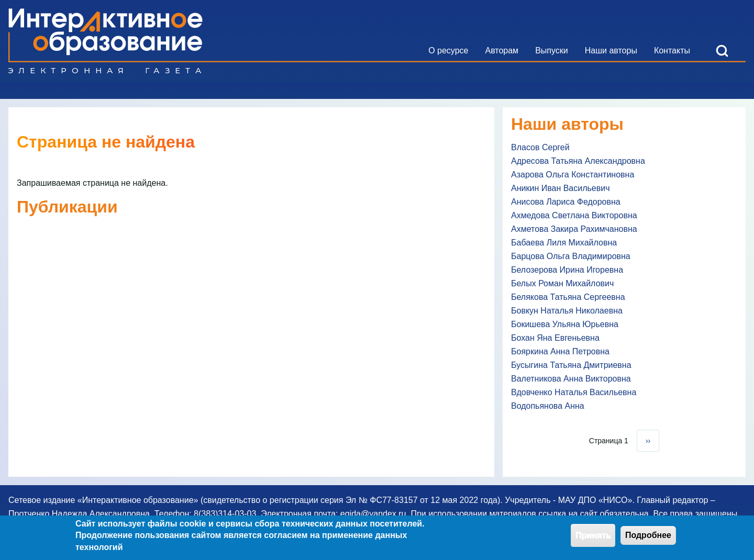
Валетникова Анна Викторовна (571, 379)
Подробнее (648, 538)
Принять (593, 538)
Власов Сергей (540, 147)
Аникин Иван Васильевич (561, 188)
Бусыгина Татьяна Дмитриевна (571, 365)
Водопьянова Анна (548, 406)
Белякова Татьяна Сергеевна (568, 297)
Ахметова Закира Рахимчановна (574, 229)
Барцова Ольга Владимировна (571, 256)
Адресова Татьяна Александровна (578, 161)
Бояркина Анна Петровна (560, 351)
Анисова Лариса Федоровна (566, 202)
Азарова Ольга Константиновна (573, 175)
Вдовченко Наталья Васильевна (574, 392)
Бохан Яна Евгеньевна (555, 338)
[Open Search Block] (722, 51)
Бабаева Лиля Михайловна (564, 243)
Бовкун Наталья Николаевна (567, 311)
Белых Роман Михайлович (562, 283)
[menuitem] (448, 51)
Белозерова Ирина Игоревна (567, 270)
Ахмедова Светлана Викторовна (574, 215)
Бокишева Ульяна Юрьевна (565, 324)
